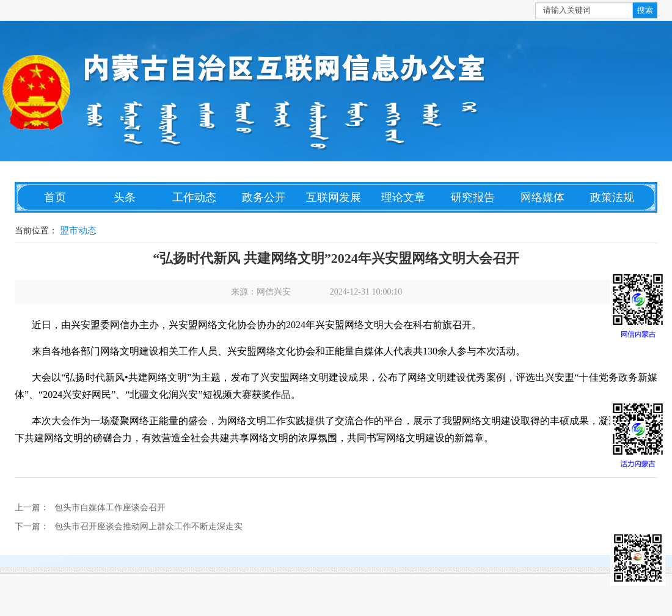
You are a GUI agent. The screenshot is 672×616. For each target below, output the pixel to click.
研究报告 (473, 197)
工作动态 (194, 197)
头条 (125, 197)
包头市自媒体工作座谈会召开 (110, 508)
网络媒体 (542, 197)
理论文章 (403, 197)
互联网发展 (334, 197)
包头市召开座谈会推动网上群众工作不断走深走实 (148, 526)
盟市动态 (78, 230)
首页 (55, 197)
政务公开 (264, 197)
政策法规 (612, 197)
